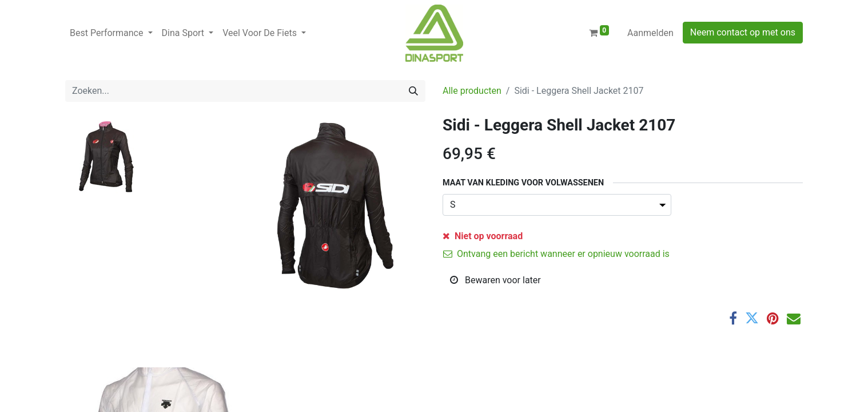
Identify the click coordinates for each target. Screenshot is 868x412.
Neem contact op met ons (743, 32)
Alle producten (472, 91)
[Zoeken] (413, 91)
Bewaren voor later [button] (495, 280)
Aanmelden (650, 33)
